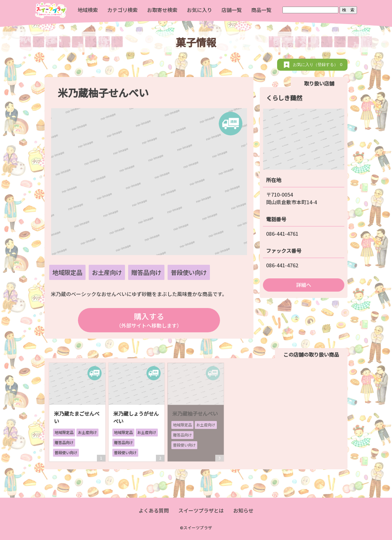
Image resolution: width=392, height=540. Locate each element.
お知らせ (243, 510)
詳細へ (304, 285)
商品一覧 (261, 10)
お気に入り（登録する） (319, 65)
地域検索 (88, 10)
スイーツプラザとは (201, 510)
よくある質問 (154, 510)
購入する (149, 320)
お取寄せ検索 (162, 10)
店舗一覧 (232, 10)
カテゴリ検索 (122, 10)
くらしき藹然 (284, 98)
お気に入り (199, 10)
